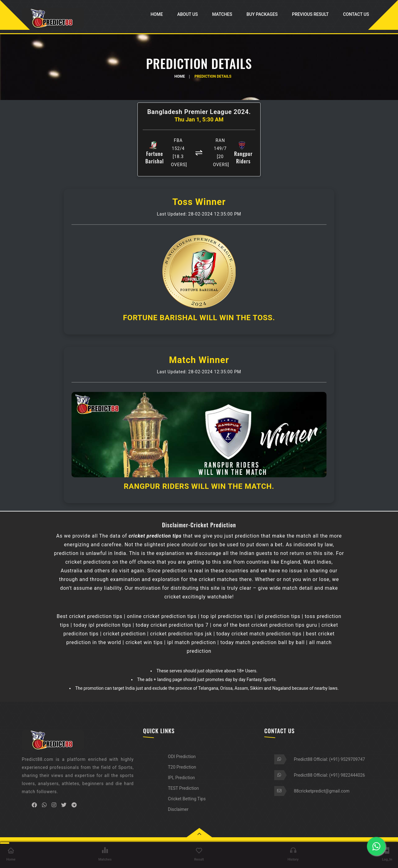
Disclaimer (178, 809)
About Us (187, 14)
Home (157, 14)
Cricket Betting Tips (187, 799)
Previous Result (310, 14)
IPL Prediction (181, 778)
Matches (222, 14)
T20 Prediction (182, 767)
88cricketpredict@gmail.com (322, 791)
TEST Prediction (183, 788)
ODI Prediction (182, 757)
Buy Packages (262, 14)
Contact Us (356, 14)
